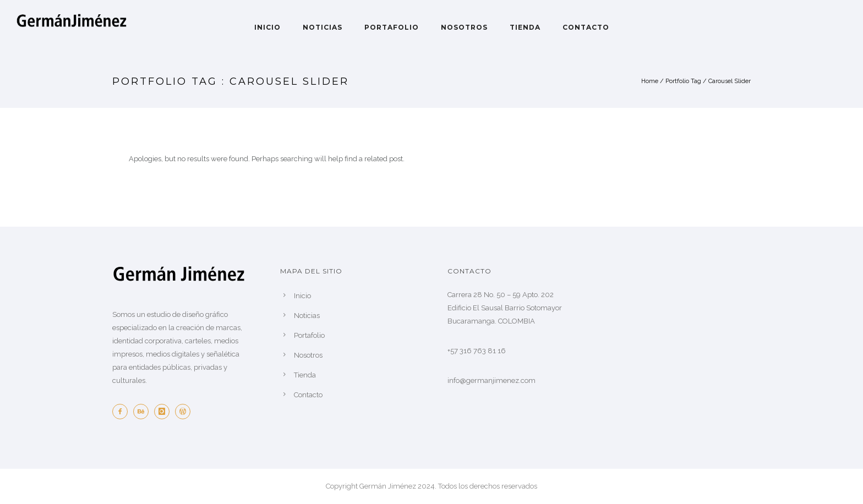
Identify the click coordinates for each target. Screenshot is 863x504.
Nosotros (464, 27)
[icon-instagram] (165, 412)
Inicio (267, 27)
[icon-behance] (144, 412)
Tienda (525, 27)
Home (650, 81)
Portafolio (392, 27)
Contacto (586, 27)
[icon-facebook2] (123, 412)
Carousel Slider (730, 81)
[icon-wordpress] (185, 412)
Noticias (323, 27)
